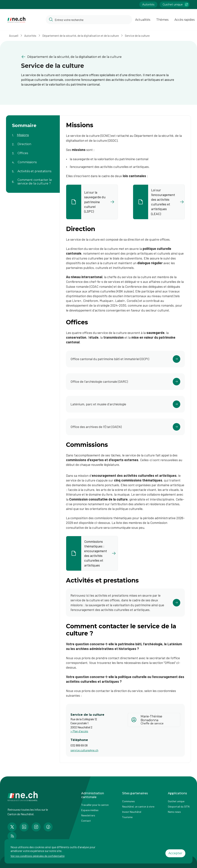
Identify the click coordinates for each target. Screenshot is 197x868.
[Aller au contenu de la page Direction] (33, 142)
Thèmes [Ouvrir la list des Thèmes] (162, 20)
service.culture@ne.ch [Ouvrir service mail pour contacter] (84, 750)
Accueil (14, 36)
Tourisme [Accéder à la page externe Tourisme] (127, 817)
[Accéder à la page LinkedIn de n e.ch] (24, 827)
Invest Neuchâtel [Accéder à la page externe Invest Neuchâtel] (132, 812)
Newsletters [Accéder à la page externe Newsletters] (88, 815)
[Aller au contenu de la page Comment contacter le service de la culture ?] (33, 179)
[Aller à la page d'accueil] (16, 20)
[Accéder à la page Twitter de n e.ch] (12, 827)
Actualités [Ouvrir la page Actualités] (143, 20)
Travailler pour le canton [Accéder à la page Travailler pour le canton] (95, 805)
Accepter (175, 853)
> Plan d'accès (79, 731)
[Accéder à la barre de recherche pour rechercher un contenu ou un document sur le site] (89, 20)
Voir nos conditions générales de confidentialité (38, 856)
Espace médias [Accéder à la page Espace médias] (90, 810)
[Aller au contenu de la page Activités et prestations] (33, 169)
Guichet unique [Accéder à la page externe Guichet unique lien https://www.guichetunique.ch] (176, 5)
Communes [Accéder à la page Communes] (128, 801)
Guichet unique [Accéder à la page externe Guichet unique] (176, 801)
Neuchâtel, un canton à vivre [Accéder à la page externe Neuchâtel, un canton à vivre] (138, 806)
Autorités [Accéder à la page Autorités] (148, 5)
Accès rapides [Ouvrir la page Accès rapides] (184, 20)
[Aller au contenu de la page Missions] (33, 133)
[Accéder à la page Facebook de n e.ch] (48, 827)
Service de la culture (137, 36)
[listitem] (92, 202)
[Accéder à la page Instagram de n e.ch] (36, 827)
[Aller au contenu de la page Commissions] (33, 160)
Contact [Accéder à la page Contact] (86, 821)
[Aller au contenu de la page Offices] (33, 151)
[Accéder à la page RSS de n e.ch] (12, 836)
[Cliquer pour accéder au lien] (125, 359)
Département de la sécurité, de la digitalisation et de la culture (81, 36)
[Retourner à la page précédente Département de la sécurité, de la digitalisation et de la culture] (98, 57)
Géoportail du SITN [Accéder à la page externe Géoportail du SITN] (179, 806)
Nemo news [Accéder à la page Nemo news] (174, 812)
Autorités (30, 36)
